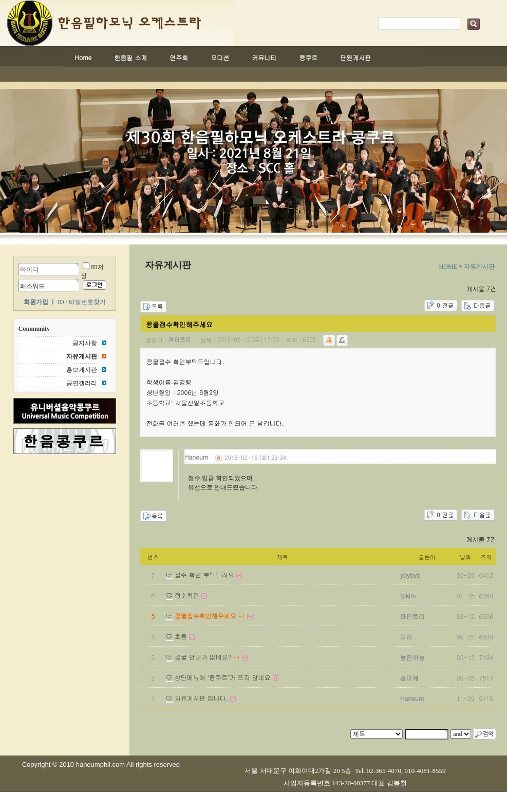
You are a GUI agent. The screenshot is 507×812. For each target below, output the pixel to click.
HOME (448, 267)
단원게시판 (355, 57)
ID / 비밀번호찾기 (82, 302)
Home (83, 57)
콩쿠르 (308, 57)
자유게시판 (479, 267)
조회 (486, 557)
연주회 (179, 57)
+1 (242, 616)
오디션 (220, 57)
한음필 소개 (130, 57)
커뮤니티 (264, 57)
